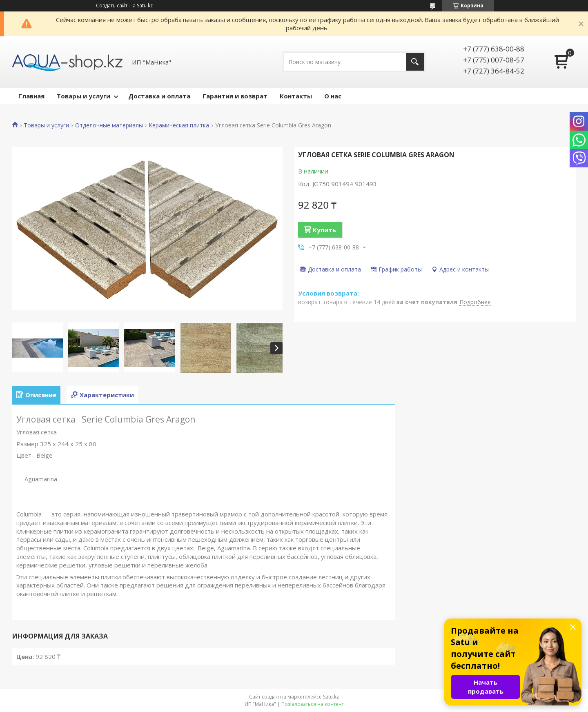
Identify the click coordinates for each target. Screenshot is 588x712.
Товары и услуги (84, 96)
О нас (333, 96)
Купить (324, 230)
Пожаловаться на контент (313, 704)
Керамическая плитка (179, 125)
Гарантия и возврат (235, 96)
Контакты (296, 96)
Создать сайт (112, 6)
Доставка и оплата (159, 96)
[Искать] (415, 62)
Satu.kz (331, 697)
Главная (31, 96)
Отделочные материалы (109, 125)
